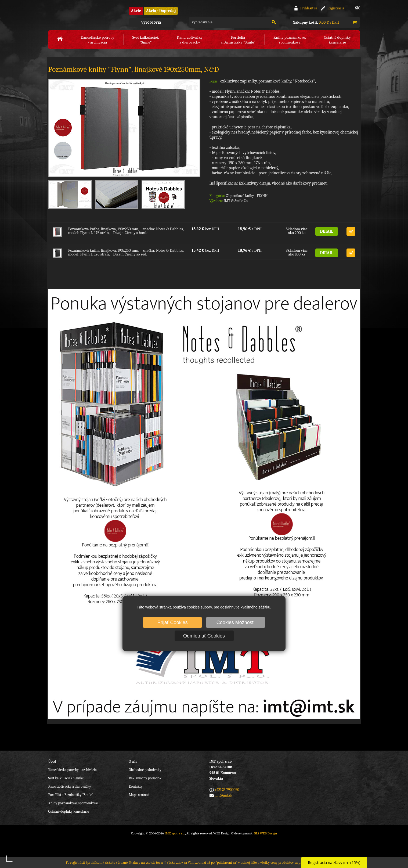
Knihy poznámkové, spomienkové (73, 803)
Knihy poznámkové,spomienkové (290, 40)
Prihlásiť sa (309, 8)
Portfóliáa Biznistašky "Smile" (238, 40)
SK (357, 8)
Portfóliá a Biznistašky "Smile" (71, 795)
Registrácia (336, 8)
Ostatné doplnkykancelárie (337, 40)
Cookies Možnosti (236, 622)
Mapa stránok (139, 795)
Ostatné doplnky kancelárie (69, 811)
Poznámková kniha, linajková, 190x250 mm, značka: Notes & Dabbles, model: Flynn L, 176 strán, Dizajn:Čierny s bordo (126, 231)
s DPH (316, 22)
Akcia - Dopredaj (161, 11)
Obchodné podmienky (145, 770)
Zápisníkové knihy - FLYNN (247, 196)
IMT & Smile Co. (236, 201)
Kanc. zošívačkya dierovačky (190, 40)
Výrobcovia (151, 22)
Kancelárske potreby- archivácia (97, 40)
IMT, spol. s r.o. (78, 16)
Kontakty (136, 786)
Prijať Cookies (173, 622)
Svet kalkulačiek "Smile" (66, 778)
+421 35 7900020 (227, 790)
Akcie (136, 11)
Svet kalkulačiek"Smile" (146, 40)
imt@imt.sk (223, 795)
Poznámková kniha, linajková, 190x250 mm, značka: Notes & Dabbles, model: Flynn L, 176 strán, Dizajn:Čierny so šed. (126, 252)
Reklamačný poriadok (145, 778)
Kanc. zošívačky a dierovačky (70, 786)
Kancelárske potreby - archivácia (73, 770)
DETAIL (327, 231)
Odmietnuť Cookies (204, 636)
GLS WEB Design (265, 833)
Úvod (52, 761)
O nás (133, 761)
